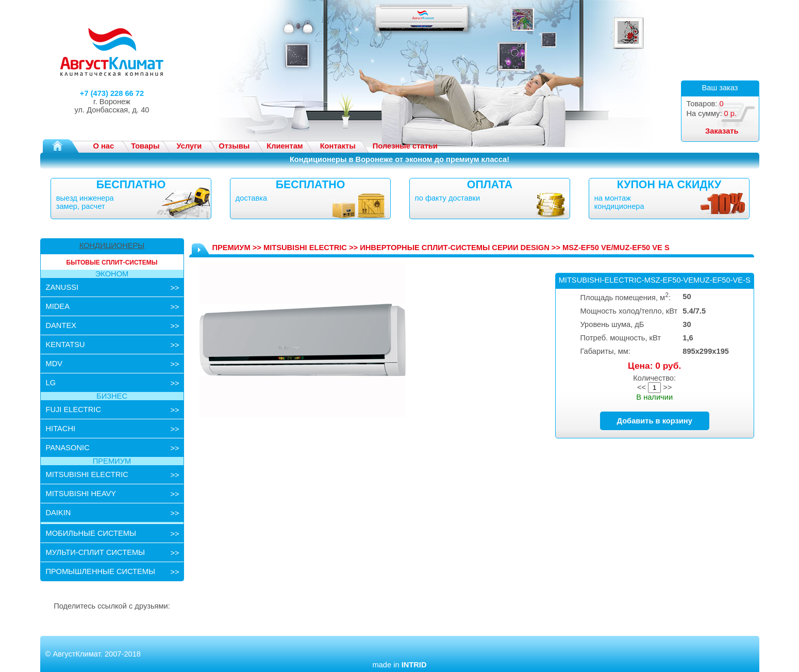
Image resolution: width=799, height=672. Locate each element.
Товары (145, 146)
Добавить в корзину (655, 421)
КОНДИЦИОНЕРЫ (112, 245)
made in (399, 665)
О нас (104, 146)
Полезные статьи (405, 146)
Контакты (338, 146)
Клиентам (285, 146)
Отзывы (234, 146)
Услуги (189, 146)
